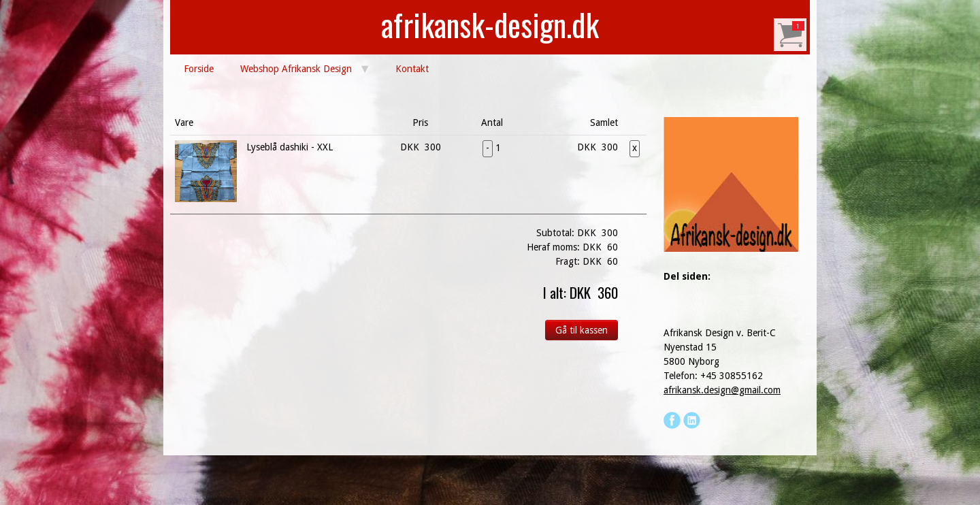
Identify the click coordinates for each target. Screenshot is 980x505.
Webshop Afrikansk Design (296, 69)
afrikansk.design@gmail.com (722, 390)
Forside (199, 69)
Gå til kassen (582, 330)
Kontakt (412, 69)
